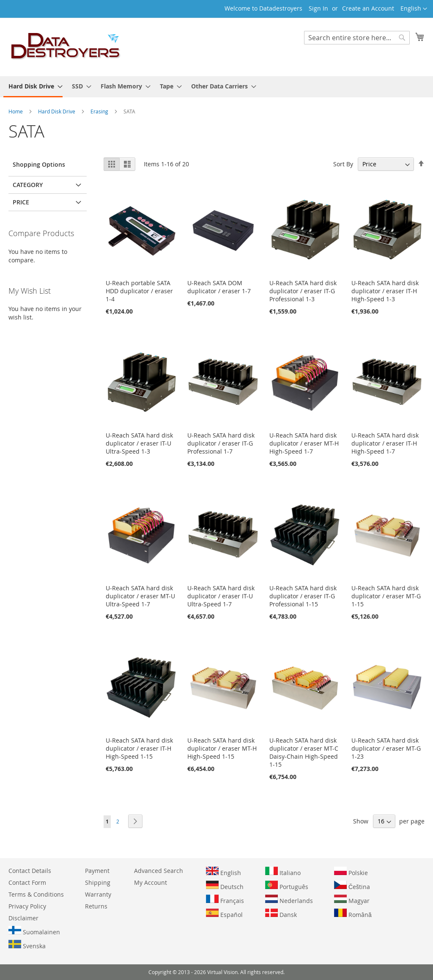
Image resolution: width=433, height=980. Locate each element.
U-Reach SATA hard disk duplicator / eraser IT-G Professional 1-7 (221, 443)
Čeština (352, 886)
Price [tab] (21, 202)
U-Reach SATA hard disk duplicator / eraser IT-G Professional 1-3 (303, 291)
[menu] (216, 87)
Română (353, 914)
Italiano (283, 872)
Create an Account (368, 8)
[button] (414, 9)
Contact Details (30, 871)
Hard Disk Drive (57, 111)
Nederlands (289, 900)
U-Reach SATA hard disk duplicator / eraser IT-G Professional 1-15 (303, 596)
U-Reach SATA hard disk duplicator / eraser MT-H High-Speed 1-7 (304, 443)
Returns (96, 906)
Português (287, 886)
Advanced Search (159, 871)
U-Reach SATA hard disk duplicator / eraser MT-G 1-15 (386, 596)
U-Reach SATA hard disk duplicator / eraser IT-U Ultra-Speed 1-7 (221, 596)
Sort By (343, 164)
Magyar (352, 900)
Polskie (351, 872)
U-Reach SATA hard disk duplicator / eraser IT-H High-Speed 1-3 (385, 291)
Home (16, 111)
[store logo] (66, 47)
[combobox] (357, 38)
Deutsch (225, 886)
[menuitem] (33, 87)
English (223, 872)
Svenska (27, 945)
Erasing (100, 111)
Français (225, 900)
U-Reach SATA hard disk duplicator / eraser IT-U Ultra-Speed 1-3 (139, 443)
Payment (97, 871)
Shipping (98, 882)
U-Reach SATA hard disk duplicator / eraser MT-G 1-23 (386, 748)
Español (224, 914)
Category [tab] (28, 185)
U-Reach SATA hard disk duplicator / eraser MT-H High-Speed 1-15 (222, 748)
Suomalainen (34, 931)
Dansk (281, 914)
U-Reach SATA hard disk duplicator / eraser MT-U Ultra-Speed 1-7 (140, 596)
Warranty (98, 894)
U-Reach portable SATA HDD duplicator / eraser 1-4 (139, 291)
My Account (151, 882)
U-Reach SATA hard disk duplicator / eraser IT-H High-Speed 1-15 (139, 748)
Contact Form (27, 882)
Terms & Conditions (36, 894)
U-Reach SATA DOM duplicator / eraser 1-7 (219, 287)
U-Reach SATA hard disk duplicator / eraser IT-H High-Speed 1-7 (385, 443)
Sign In (318, 8)
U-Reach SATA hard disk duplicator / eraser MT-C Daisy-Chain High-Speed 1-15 (304, 752)
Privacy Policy (27, 906)
